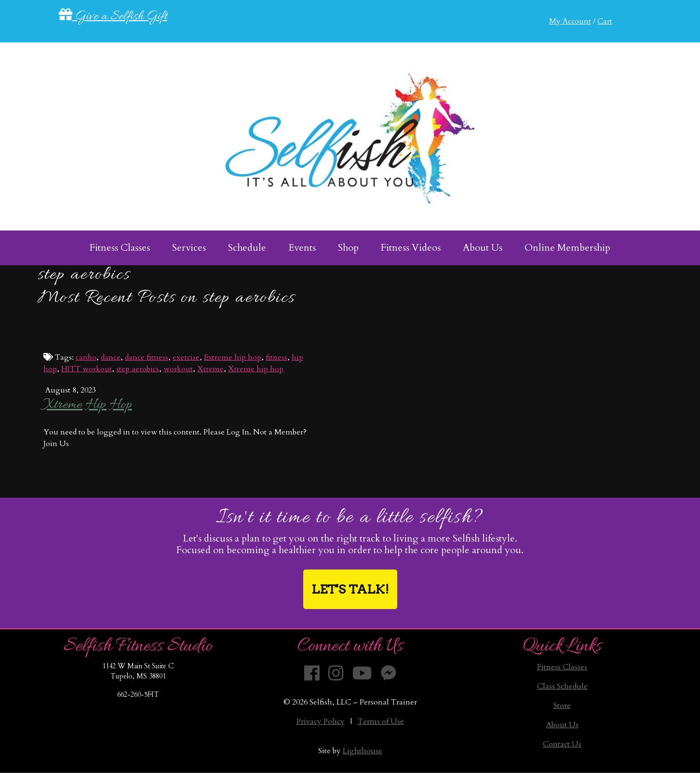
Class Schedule (562, 686)
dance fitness (147, 357)
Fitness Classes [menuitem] (120, 248)
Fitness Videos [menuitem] (411, 248)
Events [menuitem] (302, 248)
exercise (186, 357)
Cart (605, 21)
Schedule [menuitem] (247, 248)
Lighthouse (363, 751)
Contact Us (562, 744)
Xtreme (210, 369)
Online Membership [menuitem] (567, 248)
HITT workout (87, 369)
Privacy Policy (321, 721)
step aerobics (138, 369)
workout (178, 369)
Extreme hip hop (233, 357)
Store (562, 705)
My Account (570, 21)
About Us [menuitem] (483, 248)
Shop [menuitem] (348, 248)
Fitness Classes (562, 667)
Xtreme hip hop (256, 369)
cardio (86, 357)
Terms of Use (381, 721)
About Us (562, 725)
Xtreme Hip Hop (88, 405)
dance (111, 357)
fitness (276, 357)
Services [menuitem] (189, 248)
